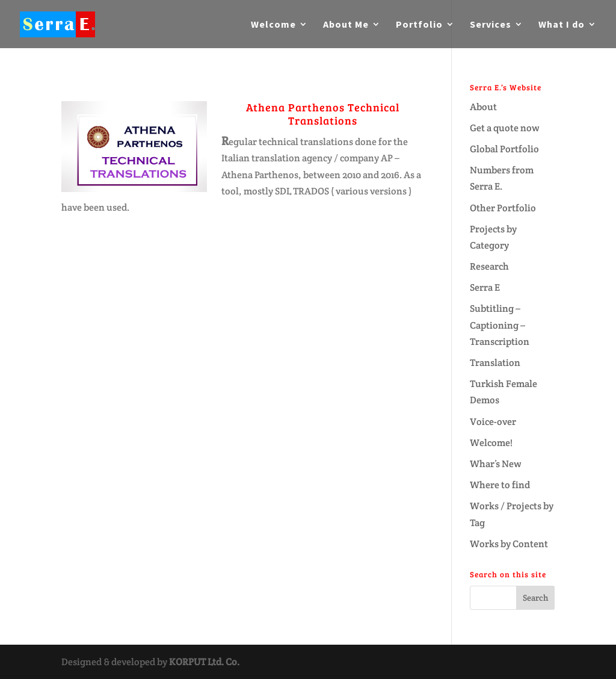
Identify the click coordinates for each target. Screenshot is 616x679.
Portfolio (419, 25)
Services (491, 25)
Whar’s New (496, 464)
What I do (562, 25)
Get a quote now (505, 128)
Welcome (273, 25)
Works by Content (509, 544)
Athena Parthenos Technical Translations (323, 114)
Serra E (485, 287)
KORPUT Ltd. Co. (204, 662)
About (483, 107)
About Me (346, 25)
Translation (495, 363)
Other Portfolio (503, 208)
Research (489, 266)
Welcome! (491, 443)
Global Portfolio (504, 149)
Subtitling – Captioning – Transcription (500, 325)
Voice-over (493, 422)
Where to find (500, 485)
